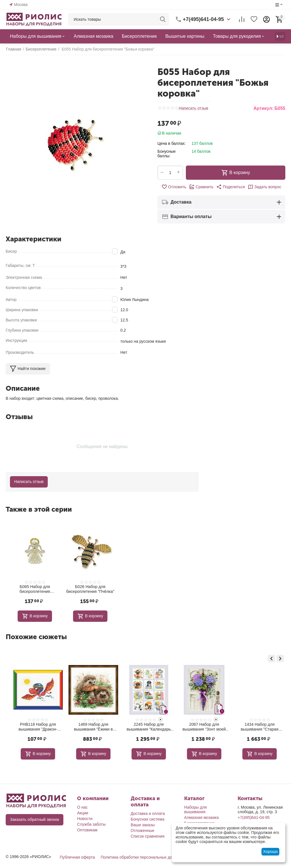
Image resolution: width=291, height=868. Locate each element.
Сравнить (201, 187)
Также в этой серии (39, 509)
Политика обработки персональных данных (141, 857)
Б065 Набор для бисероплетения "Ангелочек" (35, 589)
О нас (82, 807)
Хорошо (271, 852)
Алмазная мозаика (201, 817)
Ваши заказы (143, 825)
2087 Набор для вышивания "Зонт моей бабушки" (256, 727)
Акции (83, 813)
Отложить (174, 187)
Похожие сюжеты (36, 637)
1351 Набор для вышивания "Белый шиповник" (35, 727)
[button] (230, 187)
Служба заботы (91, 824)
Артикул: (264, 108)
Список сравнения (148, 836)
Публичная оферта (77, 857)
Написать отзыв (193, 108)
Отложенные (143, 830)
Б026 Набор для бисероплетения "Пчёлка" (90, 589)
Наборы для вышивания (195, 809)
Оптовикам (87, 830)
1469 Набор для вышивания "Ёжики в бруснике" (146, 727)
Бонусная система (148, 819)
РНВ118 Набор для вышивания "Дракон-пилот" (90, 727)
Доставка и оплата (148, 813)
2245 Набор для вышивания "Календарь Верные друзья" (201, 727)
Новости (85, 818)
